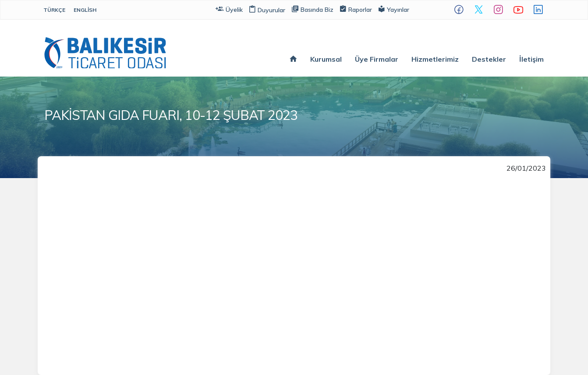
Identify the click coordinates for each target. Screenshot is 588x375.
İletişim (531, 59)
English (85, 10)
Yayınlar (394, 9)
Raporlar (356, 9)
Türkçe (54, 10)
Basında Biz (313, 9)
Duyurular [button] (267, 10)
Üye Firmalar (377, 59)
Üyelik (229, 9)
